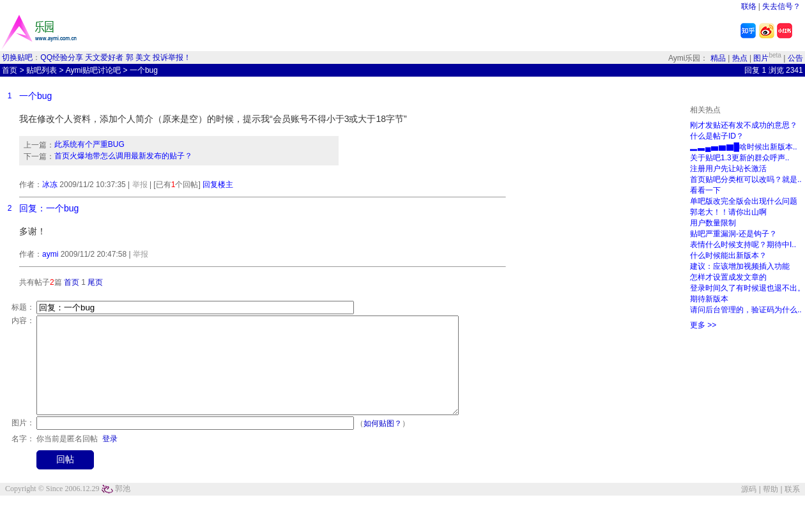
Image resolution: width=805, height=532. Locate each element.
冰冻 (50, 185)
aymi (50, 254)
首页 (10, 70)
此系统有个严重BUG (89, 144)
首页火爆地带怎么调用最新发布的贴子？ (123, 156)
